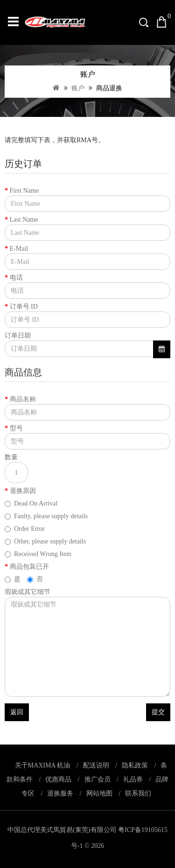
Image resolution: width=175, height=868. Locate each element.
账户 (77, 88)
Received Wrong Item (38, 554)
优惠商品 (58, 779)
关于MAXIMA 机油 (43, 765)
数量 (11, 457)
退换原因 (23, 491)
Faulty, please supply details (46, 516)
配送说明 (96, 765)
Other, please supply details (45, 541)
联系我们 (138, 793)
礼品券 (133, 779)
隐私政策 (135, 765)
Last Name (24, 220)
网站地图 (99, 793)
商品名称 (23, 399)
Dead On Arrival (31, 503)
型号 (16, 428)
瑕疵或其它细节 (28, 592)
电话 (16, 278)
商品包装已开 (29, 567)
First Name (24, 191)
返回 (17, 712)
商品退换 (109, 88)
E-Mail (19, 249)
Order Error (25, 529)
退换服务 (60, 793)
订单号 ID (24, 307)
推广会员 (98, 779)
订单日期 (18, 336)
